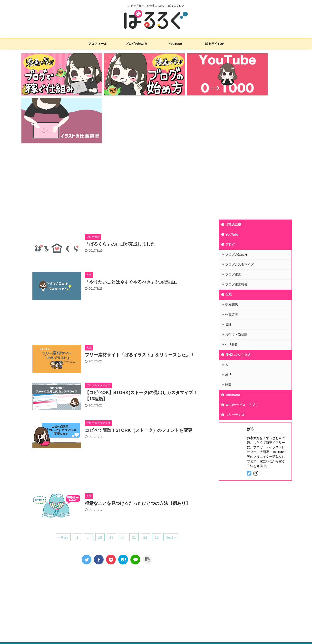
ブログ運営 (233, 222)
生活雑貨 (232, 292)
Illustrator (233, 342)
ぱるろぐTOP (215, 44)
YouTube (175, 44)
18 (100, 484)
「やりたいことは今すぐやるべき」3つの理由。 (132, 229)
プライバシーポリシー (117, 596)
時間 (228, 332)
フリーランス (235, 362)
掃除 (228, 272)
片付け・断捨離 (236, 282)
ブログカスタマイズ (239, 212)
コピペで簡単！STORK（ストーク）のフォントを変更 (139, 377)
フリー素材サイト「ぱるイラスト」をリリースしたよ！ (140, 302)
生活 (229, 242)
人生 (228, 312)
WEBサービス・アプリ (242, 352)
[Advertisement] (156, 128)
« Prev (63, 484)
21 (134, 484)
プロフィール (97, 44)
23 (157, 484)
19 (111, 484)
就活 (228, 322)
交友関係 (232, 252)
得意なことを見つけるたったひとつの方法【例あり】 (137, 450)
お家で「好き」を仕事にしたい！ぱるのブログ (51, 631)
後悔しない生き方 (238, 302)
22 (145, 484)
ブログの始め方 (136, 44)
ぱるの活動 (233, 172)
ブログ (230, 192)
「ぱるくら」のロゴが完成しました (120, 191)
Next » (171, 484)
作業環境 (232, 262)
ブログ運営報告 (236, 232)
